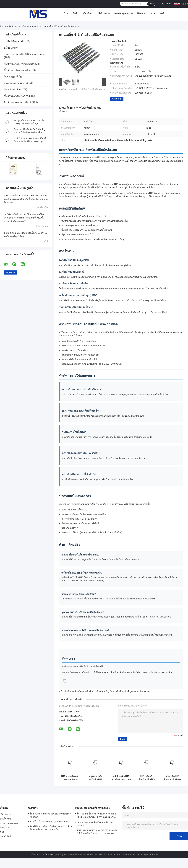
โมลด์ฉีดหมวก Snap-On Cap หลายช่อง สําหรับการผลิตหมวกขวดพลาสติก (51, 828)
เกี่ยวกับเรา (88, 13)
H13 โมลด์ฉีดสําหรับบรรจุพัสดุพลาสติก (49, 822)
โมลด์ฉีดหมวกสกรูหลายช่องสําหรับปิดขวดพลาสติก (50, 815)
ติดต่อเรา (142, 13)
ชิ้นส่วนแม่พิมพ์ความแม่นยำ (19, 64)
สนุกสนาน (166, 4)
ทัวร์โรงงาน (104, 13)
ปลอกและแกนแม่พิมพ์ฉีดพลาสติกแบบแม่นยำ (95, 824)
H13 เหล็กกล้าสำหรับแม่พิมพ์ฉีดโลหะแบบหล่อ (147, 778)
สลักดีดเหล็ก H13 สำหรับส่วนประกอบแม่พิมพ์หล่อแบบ (121, 778)
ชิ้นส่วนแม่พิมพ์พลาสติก (17, 70)
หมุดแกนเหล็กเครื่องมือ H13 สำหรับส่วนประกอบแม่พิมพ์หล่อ (96, 778)
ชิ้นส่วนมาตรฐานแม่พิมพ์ (18, 102)
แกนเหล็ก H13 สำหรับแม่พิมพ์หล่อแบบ (87, 89)
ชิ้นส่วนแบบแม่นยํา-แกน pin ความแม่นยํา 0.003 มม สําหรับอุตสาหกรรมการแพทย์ (97, 832)
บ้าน (66, 13)
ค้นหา (151, 4)
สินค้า (76, 13)
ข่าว (153, 13)
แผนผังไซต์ (5, 836)
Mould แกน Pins (13, 90)
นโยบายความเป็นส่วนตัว (43, 855)
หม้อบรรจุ (9, 48)
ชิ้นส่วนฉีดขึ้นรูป (118, 691)
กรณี (162, 13)
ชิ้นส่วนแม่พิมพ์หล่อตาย (30, 26)
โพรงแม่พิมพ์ (11, 77)
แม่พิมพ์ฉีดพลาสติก (14, 41)
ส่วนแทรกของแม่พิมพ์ (16, 83)
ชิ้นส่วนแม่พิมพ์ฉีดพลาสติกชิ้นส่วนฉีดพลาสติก (86, 691)
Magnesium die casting (138, 691)
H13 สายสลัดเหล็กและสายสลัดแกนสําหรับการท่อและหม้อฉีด (70, 778)
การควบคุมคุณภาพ (123, 13)
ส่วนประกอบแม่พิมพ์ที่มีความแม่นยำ (24, 54)
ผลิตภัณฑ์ (12, 26)
